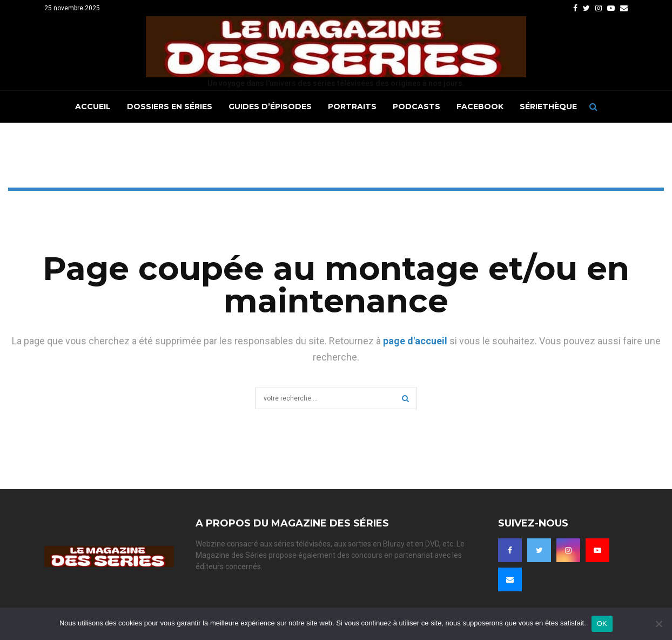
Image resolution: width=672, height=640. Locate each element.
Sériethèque (548, 106)
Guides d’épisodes (270, 106)
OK (602, 624)
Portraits (352, 106)
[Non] (658, 624)
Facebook (480, 106)
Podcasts (416, 106)
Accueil (93, 106)
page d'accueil (415, 341)
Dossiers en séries (170, 106)
